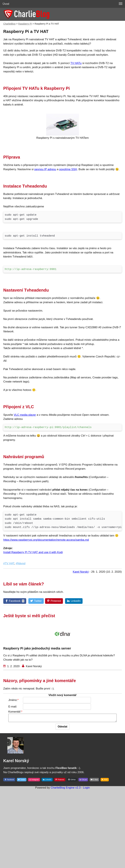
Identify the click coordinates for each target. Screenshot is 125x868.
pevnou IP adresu (45, 169)
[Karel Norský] (16, 758)
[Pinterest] (54, 601)
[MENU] (121, 4)
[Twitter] (36, 601)
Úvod (6, 4)
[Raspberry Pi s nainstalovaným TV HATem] (63, 135)
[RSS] (105, 781)
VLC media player (25, 415)
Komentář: (10, 712)
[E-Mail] (94, 781)
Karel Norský (33, 666)
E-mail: (8, 707)
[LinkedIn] (74, 601)
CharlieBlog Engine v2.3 (66, 789)
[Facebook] (15, 601)
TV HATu (76, 63)
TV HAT (9, 563)
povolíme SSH (68, 169)
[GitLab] (83, 781)
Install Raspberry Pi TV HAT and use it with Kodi (33, 552)
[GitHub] (72, 781)
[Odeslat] (64, 728)
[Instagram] (34, 781)
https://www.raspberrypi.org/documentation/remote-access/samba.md (46, 540)
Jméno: (8, 700)
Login (87, 789)
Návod (21, 563)
